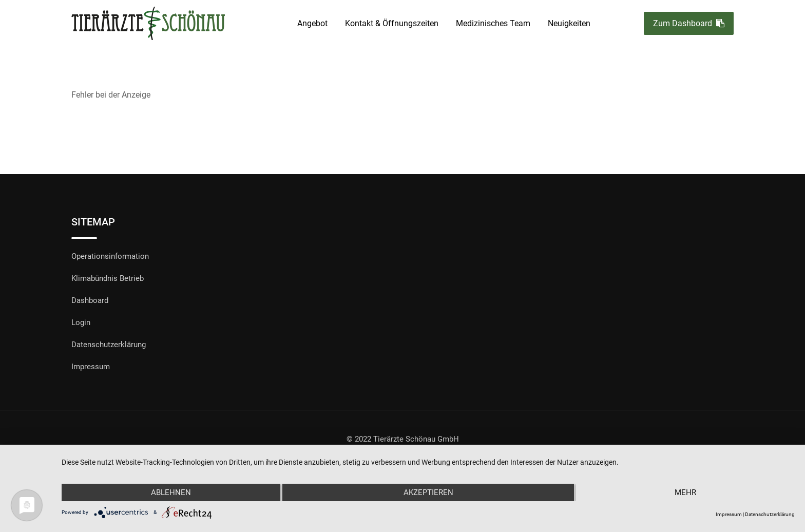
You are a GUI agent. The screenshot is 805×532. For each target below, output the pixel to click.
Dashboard (90, 300)
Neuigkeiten (569, 23)
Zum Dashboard (689, 23)
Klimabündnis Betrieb (108, 278)
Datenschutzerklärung (109, 345)
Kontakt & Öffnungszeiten (392, 23)
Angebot (312, 23)
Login (81, 322)
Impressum (91, 367)
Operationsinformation (110, 256)
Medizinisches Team (493, 23)
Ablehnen (171, 492)
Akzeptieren (428, 492)
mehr (685, 492)
